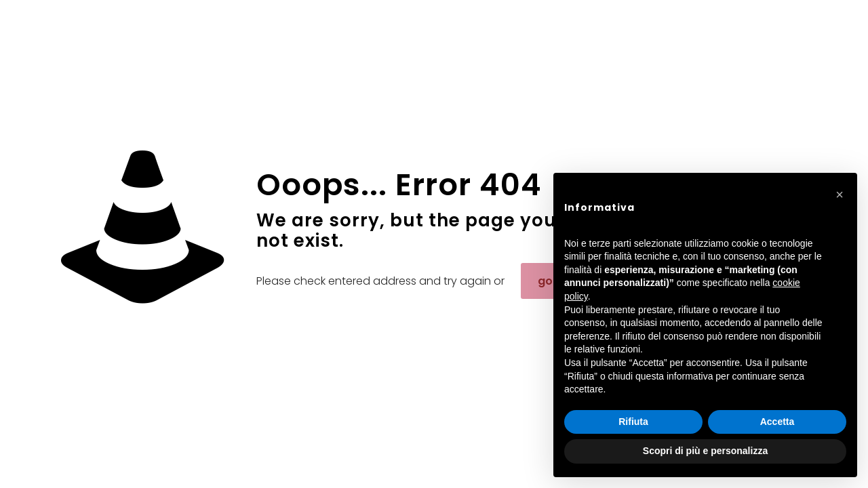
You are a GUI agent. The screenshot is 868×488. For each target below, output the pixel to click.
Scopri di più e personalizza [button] (705, 451)
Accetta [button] (777, 422)
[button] (840, 195)
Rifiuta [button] (633, 422)
